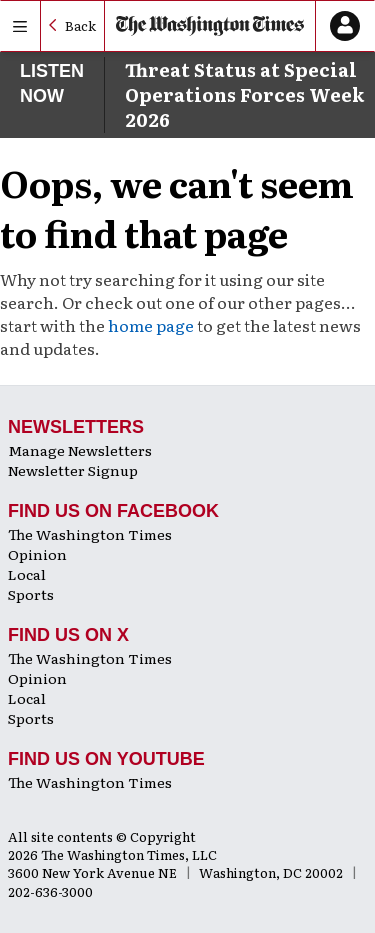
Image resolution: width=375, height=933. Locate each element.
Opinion (37, 554)
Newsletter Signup (73, 470)
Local (27, 574)
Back (80, 25)
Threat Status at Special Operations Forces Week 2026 (244, 94)
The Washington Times (90, 534)
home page (151, 325)
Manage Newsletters (80, 450)
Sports (31, 594)
